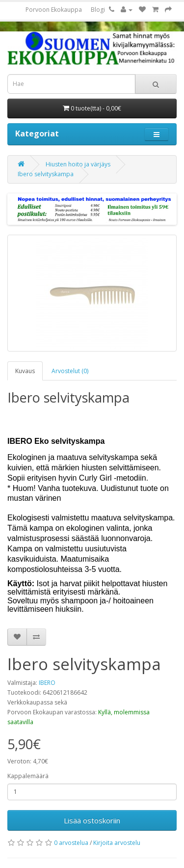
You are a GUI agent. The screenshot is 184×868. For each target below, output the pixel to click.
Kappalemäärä (28, 776)
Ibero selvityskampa (46, 174)
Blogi (98, 10)
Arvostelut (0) (70, 371)
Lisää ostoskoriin (92, 820)
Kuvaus (25, 371)
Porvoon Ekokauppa (54, 10)
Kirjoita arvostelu (117, 843)
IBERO (47, 683)
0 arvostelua (71, 843)
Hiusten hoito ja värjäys (78, 164)
